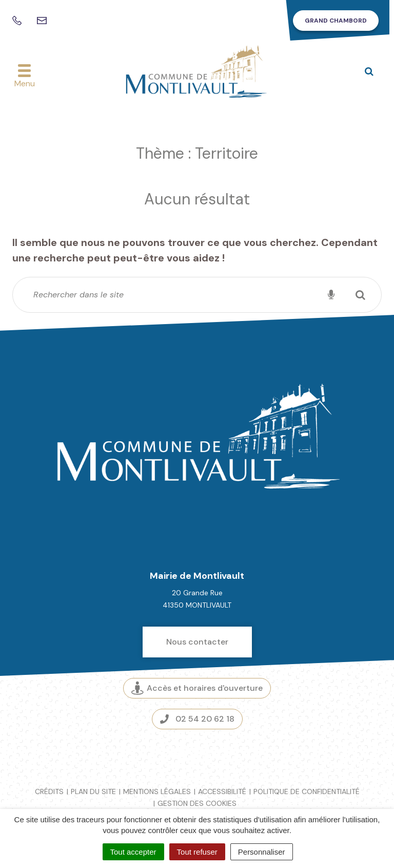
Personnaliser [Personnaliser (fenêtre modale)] (262, 852)
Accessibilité (222, 791)
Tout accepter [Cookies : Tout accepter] (133, 852)
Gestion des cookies (197, 803)
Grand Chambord (336, 21)
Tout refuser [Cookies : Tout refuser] (197, 852)
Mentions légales (157, 791)
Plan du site (93, 791)
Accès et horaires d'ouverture (197, 688)
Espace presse (197, 753)
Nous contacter (197, 642)
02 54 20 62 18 (197, 719)
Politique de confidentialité (307, 791)
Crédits (49, 791)
